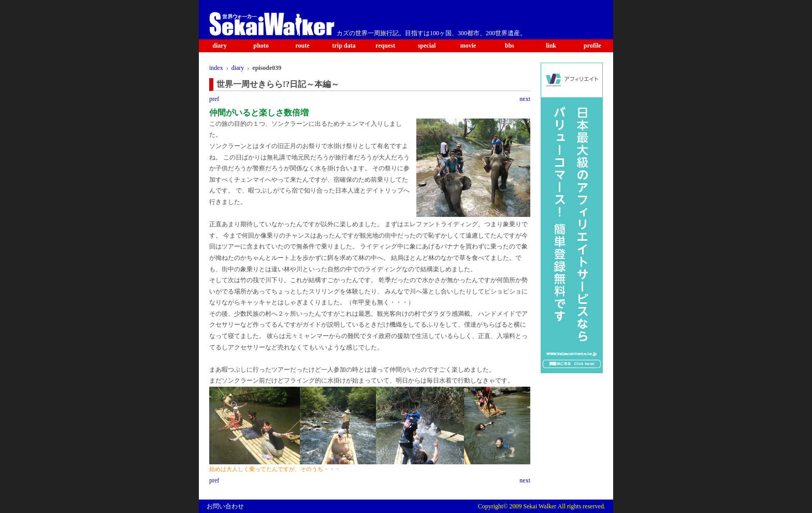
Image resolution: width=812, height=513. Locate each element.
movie (468, 46)
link (551, 46)
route (302, 46)
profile (592, 46)
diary (219, 46)
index (216, 68)
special (427, 46)
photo (261, 46)
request (385, 46)
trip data (344, 46)
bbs (510, 46)
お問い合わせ (225, 506)
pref (214, 99)
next (525, 99)
